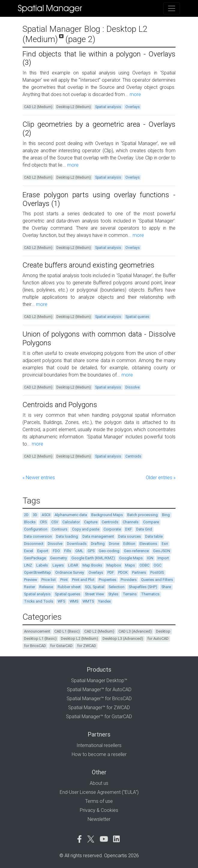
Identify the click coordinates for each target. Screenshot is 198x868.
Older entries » (161, 478)
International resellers (99, 745)
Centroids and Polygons (60, 405)
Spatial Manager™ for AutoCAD (99, 690)
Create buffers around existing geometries (88, 265)
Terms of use (99, 801)
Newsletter (99, 819)
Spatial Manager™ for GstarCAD (99, 717)
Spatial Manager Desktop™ (99, 680)
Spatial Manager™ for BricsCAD (99, 699)
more (135, 94)
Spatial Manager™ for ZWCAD (99, 708)
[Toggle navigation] (172, 8)
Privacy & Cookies (99, 810)
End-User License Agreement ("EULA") (99, 792)
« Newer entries (39, 478)
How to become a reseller (99, 754)
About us (99, 783)
